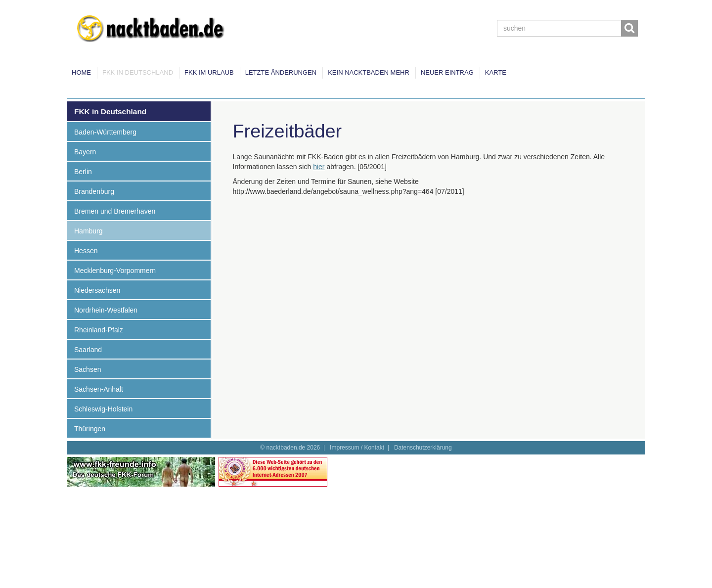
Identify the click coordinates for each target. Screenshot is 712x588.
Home (81, 72)
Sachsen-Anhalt (99, 389)
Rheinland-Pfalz (99, 330)
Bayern (85, 152)
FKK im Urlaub (209, 72)
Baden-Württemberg (105, 132)
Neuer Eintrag (447, 72)
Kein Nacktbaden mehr (369, 72)
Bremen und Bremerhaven (115, 211)
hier (319, 167)
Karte (496, 72)
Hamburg (89, 231)
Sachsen (88, 369)
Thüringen (90, 429)
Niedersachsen (97, 290)
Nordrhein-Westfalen (106, 310)
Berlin (83, 172)
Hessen (86, 251)
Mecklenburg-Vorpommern (115, 271)
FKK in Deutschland (138, 72)
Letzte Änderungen (281, 72)
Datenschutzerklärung (423, 448)
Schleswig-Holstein (103, 409)
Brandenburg (94, 191)
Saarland (88, 350)
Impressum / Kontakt (357, 448)
